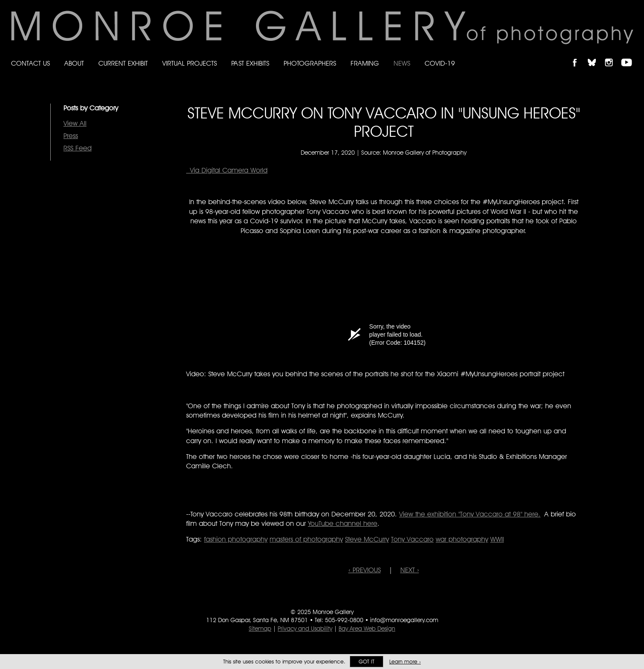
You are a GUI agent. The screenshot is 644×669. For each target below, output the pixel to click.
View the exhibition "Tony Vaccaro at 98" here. (470, 514)
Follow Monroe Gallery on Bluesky (596, 55)
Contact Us (30, 63)
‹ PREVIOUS (365, 570)
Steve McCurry (367, 539)
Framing (365, 63)
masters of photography (306, 539)
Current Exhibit (123, 63)
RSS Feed (78, 148)
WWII (497, 539)
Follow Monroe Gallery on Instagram (612, 55)
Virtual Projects (190, 63)
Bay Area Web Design (367, 629)
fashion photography (236, 539)
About (74, 63)
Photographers (310, 63)
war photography (462, 539)
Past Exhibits (250, 63)
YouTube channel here (343, 523)
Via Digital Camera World (227, 170)
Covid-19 (440, 63)
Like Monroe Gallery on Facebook (579, 55)
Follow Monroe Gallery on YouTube (630, 55)
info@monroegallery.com (404, 620)
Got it (367, 662)
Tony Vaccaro (412, 539)
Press (71, 136)
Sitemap (260, 629)
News (402, 63)
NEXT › (410, 570)
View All (75, 123)
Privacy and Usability (305, 629)
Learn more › (405, 662)
